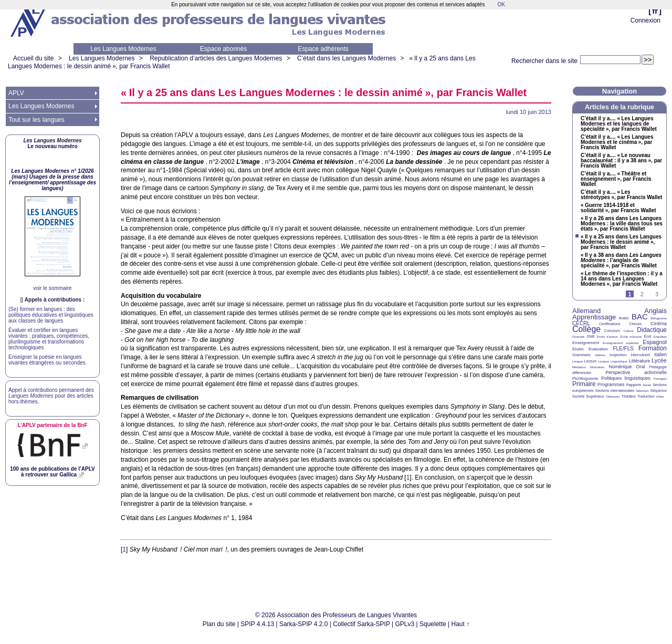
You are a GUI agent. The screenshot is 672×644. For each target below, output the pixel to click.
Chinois (636, 324)
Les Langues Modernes (123, 49)
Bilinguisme (659, 318)
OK (501, 4)
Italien (660, 355)
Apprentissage (594, 317)
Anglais (655, 311)
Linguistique (619, 361)
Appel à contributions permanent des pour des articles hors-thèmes (51, 396)
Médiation (579, 367)
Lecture (590, 361)
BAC (640, 316)
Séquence (658, 391)
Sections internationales (615, 391)
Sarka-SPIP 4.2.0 (304, 624)
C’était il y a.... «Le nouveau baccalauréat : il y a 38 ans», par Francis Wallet (621, 161)
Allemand (586, 311)
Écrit (647, 336)
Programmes (611, 385)
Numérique (620, 367)
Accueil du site (33, 58)
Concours (612, 331)
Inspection (618, 355)
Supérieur (595, 396)
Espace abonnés (223, 49)
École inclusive (631, 337)
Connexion (645, 20)
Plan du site (219, 624)
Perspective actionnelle (636, 372)
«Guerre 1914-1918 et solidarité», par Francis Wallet (618, 208)
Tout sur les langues (36, 120)
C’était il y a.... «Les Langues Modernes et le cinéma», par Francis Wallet (617, 142)
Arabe (624, 318)
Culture (628, 331)
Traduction (646, 396)
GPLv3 (405, 624)
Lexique (603, 361)
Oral (641, 367)
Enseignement (586, 343)
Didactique (652, 330)
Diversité (578, 337)
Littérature (640, 361)
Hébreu (600, 355)
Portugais (660, 379)
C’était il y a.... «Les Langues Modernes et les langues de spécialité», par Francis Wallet (619, 124)
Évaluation (598, 349)
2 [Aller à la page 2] (642, 294)
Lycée (659, 360)
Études (578, 349)
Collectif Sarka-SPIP (361, 624)
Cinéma (659, 324)
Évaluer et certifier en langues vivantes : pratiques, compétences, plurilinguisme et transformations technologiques (49, 339)
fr (655, 11)
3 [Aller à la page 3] (657, 294)
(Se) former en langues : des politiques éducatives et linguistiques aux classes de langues (51, 315)
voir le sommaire (52, 288)
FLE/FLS (623, 349)
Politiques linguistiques (626, 378)
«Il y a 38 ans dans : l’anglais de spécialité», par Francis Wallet (621, 261)
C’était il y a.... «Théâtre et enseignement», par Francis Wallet (616, 179)
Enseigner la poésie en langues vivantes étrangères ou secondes (47, 360)
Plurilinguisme (585, 378)
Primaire (584, 384)
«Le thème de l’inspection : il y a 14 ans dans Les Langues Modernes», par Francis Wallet (622, 279)
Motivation (597, 367)
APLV (16, 93)
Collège (586, 329)
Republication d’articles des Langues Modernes (216, 58)
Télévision (613, 397)
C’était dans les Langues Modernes (346, 58)
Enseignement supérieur (621, 343)
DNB (591, 336)
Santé (647, 385)
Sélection (642, 391)
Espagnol (655, 342)
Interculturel (640, 355)
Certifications (610, 324)
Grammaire (581, 355)
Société (578, 396)
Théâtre (628, 396)
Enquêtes (660, 337)
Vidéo (660, 397)
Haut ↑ (461, 624)
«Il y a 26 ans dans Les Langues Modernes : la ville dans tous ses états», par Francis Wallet (622, 224)
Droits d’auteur (607, 337)
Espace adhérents (323, 49)
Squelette (433, 624)
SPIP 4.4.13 (257, 624)
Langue (577, 361)
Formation (653, 348)
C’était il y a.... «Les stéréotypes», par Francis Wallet (621, 195)
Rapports (634, 385)
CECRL (581, 323)
